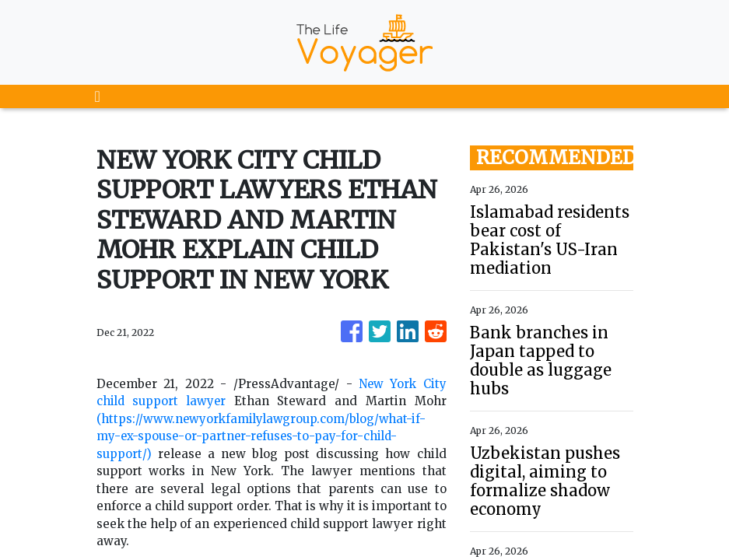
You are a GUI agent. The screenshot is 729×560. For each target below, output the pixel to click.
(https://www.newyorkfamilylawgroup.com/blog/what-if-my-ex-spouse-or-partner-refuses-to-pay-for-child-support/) (265, 436)
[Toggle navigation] (98, 96)
